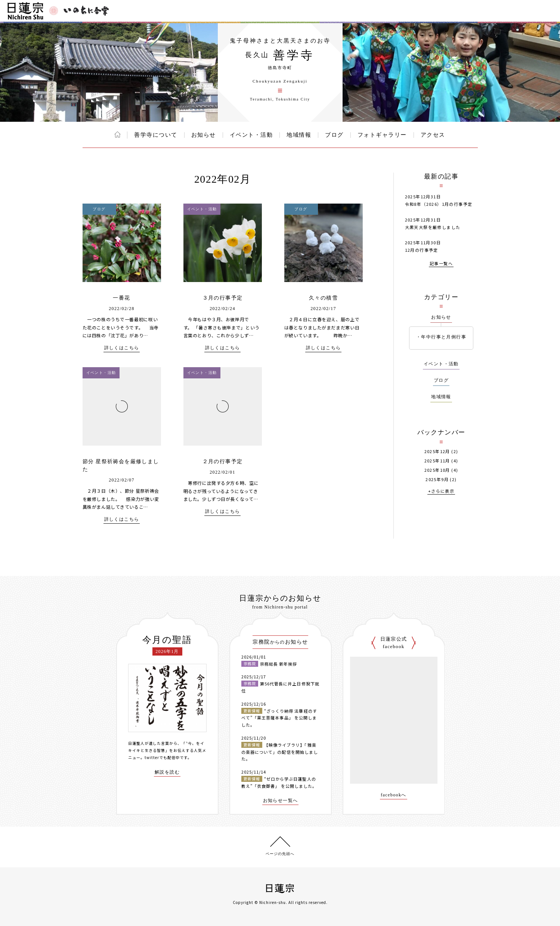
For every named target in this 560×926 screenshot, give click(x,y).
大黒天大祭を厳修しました (433, 227)
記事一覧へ (441, 264)
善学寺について (156, 135)
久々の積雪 (323, 298)
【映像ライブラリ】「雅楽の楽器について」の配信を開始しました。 (280, 752)
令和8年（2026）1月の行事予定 (439, 204)
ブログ (334, 135)
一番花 (121, 298)
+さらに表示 (441, 491)
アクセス (433, 135)
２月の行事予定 (223, 462)
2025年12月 (437, 451)
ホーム (117, 134)
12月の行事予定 (422, 250)
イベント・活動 (251, 135)
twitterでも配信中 (162, 757)
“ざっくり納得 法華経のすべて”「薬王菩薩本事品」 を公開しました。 (279, 718)
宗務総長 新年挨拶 (279, 664)
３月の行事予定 (223, 298)
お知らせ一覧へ (281, 801)
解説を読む (167, 772)
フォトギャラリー (382, 135)
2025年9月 (437, 479)
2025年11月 (437, 461)
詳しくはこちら (122, 348)
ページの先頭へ (280, 854)
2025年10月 (437, 470)
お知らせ (204, 135)
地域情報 (299, 135)
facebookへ (394, 795)
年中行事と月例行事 (444, 337)
